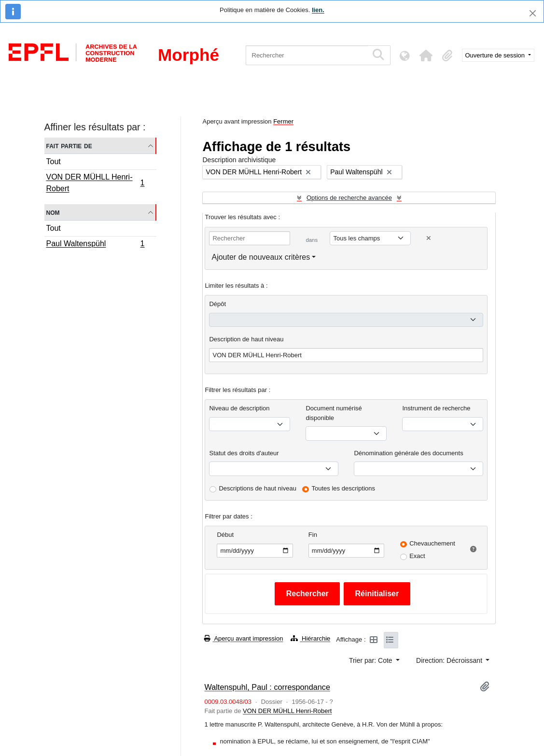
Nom (53, 212)
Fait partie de (69, 146)
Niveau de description (239, 408)
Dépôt (217, 304)
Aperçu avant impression (244, 638)
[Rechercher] (307, 55)
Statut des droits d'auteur (244, 453)
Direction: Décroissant (450, 660)
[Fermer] (533, 13)
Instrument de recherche (436, 408)
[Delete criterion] (429, 238)
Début (225, 535)
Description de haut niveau (246, 339)
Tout (54, 161)
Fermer (283, 121)
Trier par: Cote (372, 660)
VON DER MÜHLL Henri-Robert (95, 183)
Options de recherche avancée (349, 198)
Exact (417, 556)
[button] (426, 56)
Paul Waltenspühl (95, 245)
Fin (313, 535)
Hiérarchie (310, 638)
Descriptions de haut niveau (257, 488)
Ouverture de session (496, 55)
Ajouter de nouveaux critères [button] (261, 257)
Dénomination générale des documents (408, 453)
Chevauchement (432, 543)
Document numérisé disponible (334, 413)
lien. (318, 10)
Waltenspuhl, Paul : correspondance (267, 687)
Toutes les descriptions (344, 488)
